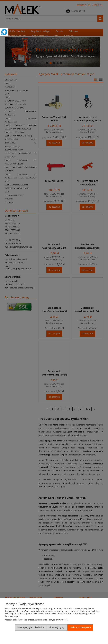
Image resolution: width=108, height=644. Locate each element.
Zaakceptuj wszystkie (80, 627)
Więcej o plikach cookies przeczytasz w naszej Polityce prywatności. (36, 620)
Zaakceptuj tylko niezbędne (31, 627)
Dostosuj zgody (57, 627)
